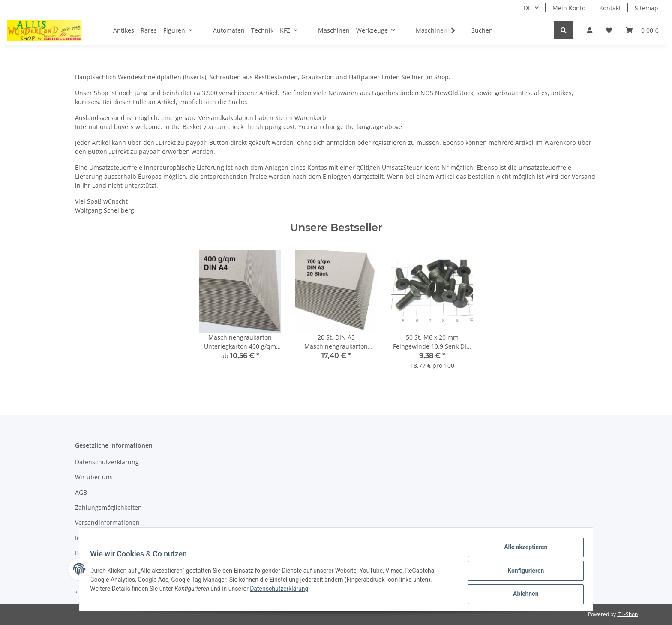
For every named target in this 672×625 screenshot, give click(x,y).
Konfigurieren (523, 572)
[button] (590, 30)
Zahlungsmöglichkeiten (108, 507)
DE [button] (528, 8)
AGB (81, 492)
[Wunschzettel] (609, 30)
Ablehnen (523, 595)
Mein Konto (569, 8)
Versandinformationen (107, 522)
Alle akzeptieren (523, 550)
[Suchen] (509, 30)
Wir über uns (94, 477)
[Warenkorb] (642, 30)
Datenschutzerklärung (107, 462)
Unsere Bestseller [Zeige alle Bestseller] (336, 228)
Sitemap (646, 8)
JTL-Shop (627, 614)
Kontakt (610, 8)
